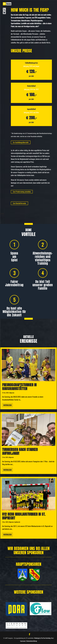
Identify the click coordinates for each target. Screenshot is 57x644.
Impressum (23, 641)
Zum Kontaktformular (19, 203)
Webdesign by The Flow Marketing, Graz (44, 638)
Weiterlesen (7, 405)
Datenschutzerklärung (32, 641)
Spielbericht (17, 522)
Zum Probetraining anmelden (22, 192)
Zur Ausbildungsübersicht (21, 142)
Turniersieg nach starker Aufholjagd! (20, 451)
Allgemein (12, 393)
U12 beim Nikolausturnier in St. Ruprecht (24, 516)
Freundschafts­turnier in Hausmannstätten (19, 387)
